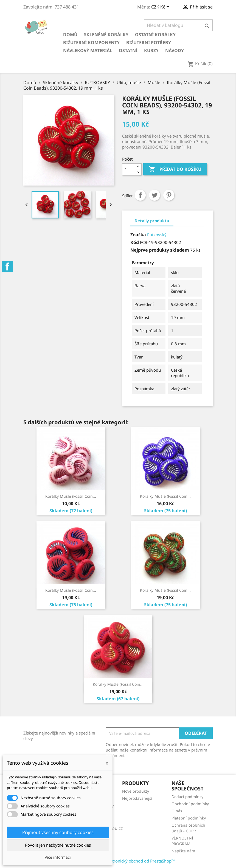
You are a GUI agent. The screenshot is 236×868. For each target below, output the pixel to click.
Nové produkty (136, 791)
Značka (138, 235)
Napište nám (183, 851)
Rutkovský (157, 235)
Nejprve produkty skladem (160, 250)
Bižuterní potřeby (149, 42)
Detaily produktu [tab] (152, 221)
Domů (70, 35)
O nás (177, 811)
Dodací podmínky (187, 797)
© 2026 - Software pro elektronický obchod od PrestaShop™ (118, 861)
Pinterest (169, 195)
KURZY (151, 50)
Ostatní (128, 50)
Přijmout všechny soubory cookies (58, 832)
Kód (135, 242)
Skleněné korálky (106, 35)
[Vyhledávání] (178, 25)
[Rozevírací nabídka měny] (161, 7)
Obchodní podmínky (190, 804)
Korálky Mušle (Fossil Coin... (71, 496)
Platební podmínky (189, 818)
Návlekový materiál (88, 50)
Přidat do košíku (175, 169)
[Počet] (129, 169)
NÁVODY (175, 50)
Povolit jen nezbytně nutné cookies (58, 845)
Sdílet (140, 195)
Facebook (7, 266)
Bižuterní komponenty (91, 42)
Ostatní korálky (155, 35)
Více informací (58, 857)
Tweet (154, 195)
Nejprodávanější (137, 798)
